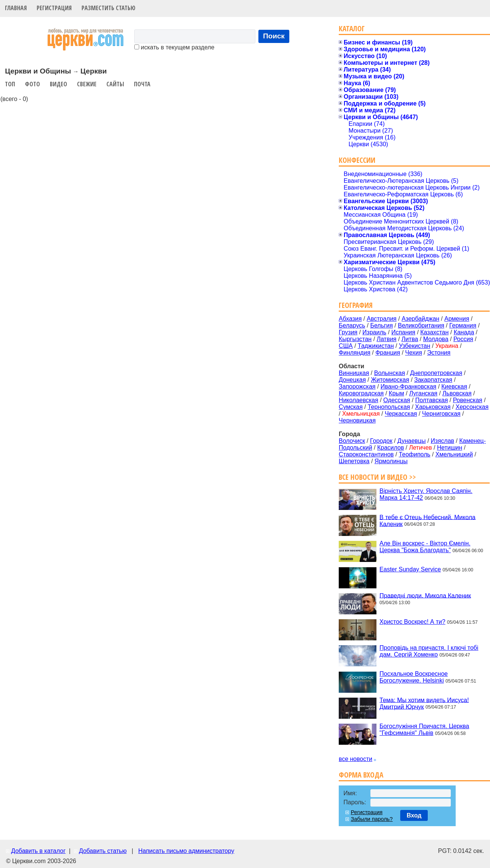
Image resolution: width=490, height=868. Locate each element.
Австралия (382, 319)
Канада (464, 332)
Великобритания (421, 325)
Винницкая (354, 373)
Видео (58, 84)
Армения (457, 319)
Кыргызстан (355, 339)
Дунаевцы (412, 441)
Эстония (439, 353)
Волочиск (352, 441)
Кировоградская (361, 393)
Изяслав (442, 441)
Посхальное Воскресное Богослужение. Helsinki (414, 677)
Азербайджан (421, 319)
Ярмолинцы (391, 461)
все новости (356, 759)
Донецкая (352, 380)
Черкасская (401, 414)
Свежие (87, 84)
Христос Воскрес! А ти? (412, 622)
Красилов (391, 448)
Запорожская (357, 387)
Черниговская (441, 414)
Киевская (454, 387)
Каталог (352, 28)
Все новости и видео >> (377, 477)
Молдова (436, 339)
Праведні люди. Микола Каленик (425, 595)
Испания (403, 332)
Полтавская (432, 400)
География (356, 305)
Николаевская (359, 400)
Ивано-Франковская (409, 387)
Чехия (414, 353)
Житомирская (390, 380)
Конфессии (357, 160)
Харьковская (433, 407)
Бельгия (381, 325)
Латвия (387, 339)
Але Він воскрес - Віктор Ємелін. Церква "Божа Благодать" (425, 547)
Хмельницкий (454, 454)
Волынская (390, 373)
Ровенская (468, 400)
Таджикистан (376, 346)
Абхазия (350, 319)
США (346, 346)
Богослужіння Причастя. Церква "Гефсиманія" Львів (424, 729)
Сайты (115, 84)
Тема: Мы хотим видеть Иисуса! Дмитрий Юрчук (424, 703)
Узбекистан (414, 346)
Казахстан (434, 332)
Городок (381, 441)
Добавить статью (103, 851)
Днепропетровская (436, 373)
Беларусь (352, 325)
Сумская (351, 407)
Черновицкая (357, 420)
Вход (414, 815)
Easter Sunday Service (410, 569)
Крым (397, 393)
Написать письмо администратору (186, 851)
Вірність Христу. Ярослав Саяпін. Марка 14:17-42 (426, 494)
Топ (10, 84)
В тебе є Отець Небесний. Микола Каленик (427, 520)
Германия (463, 325)
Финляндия (355, 353)
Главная (16, 8)
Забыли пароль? (372, 819)
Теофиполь (415, 454)
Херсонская (472, 407)
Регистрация (54, 8)
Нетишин (449, 448)
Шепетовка (354, 461)
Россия (463, 339)
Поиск (274, 36)
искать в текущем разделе (174, 47)
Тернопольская (389, 407)
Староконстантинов (366, 454)
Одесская (397, 400)
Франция (388, 353)
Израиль (374, 332)
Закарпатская (433, 380)
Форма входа (361, 775)
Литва (410, 339)
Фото (32, 84)
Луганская (423, 393)
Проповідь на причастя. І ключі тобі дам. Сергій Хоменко (429, 651)
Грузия (348, 332)
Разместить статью (108, 8)
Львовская (457, 393)
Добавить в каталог (38, 851)
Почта (142, 84)
